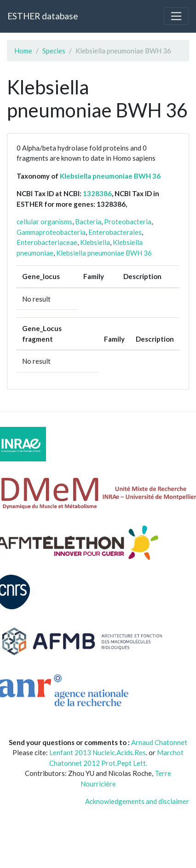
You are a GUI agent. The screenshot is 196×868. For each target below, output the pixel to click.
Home (23, 51)
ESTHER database (43, 16)
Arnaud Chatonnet (159, 742)
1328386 (97, 193)
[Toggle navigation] (176, 16)
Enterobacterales (115, 232)
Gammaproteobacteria (51, 232)
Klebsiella (95, 242)
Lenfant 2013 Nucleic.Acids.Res (98, 752)
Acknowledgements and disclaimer (137, 801)
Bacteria (88, 221)
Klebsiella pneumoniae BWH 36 (110, 176)
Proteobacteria (128, 221)
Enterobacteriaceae (47, 242)
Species (54, 51)
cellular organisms (44, 221)
